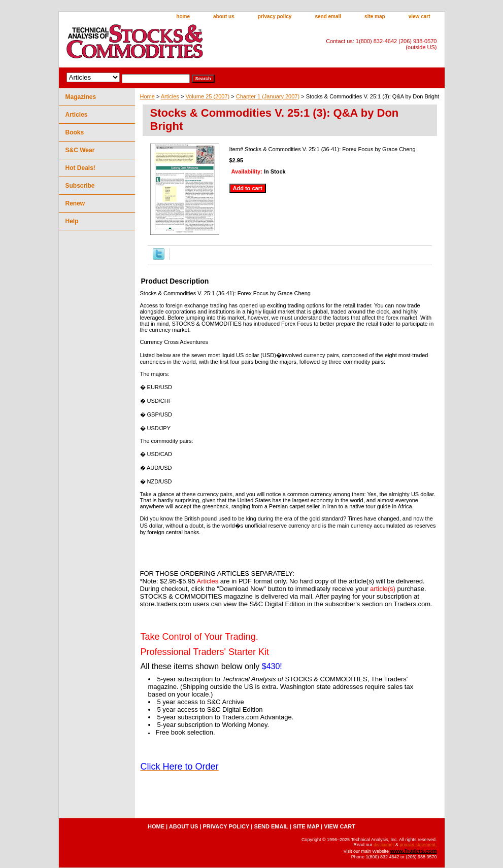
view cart (420, 16)
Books (75, 132)
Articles (170, 96)
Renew (75, 203)
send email (328, 16)
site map (375, 16)
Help (72, 221)
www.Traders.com (413, 851)
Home (147, 96)
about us (224, 16)
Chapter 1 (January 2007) (268, 96)
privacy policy (275, 16)
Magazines (81, 97)
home (183, 16)
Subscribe (80, 186)
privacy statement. (418, 845)
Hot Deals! (80, 168)
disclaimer (384, 845)
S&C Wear (80, 150)
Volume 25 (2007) (207, 96)
